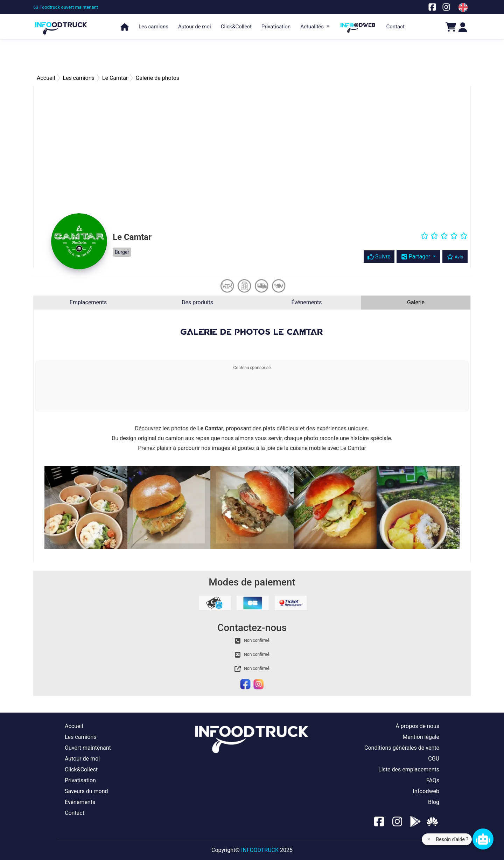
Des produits (197, 302)
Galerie (416, 302)
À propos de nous (417, 726)
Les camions (153, 27)
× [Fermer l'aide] (429, 839)
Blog (434, 802)
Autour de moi (195, 27)
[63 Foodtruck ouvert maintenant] (66, 7)
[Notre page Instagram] (446, 7)
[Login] (463, 27)
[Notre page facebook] (432, 7)
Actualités (313, 27)
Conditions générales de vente (402, 748)
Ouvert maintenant (88, 748)
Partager (416, 256)
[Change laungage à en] (463, 7)
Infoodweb (426, 791)
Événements (306, 302)
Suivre (379, 256)
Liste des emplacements (409, 769)
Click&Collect (236, 27)
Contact (395, 27)
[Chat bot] (483, 839)
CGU (434, 759)
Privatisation (276, 27)
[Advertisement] (252, 56)
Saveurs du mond (86, 791)
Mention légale (421, 737)
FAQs (433, 780)
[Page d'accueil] (61, 25)
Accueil (74, 726)
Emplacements (88, 302)
